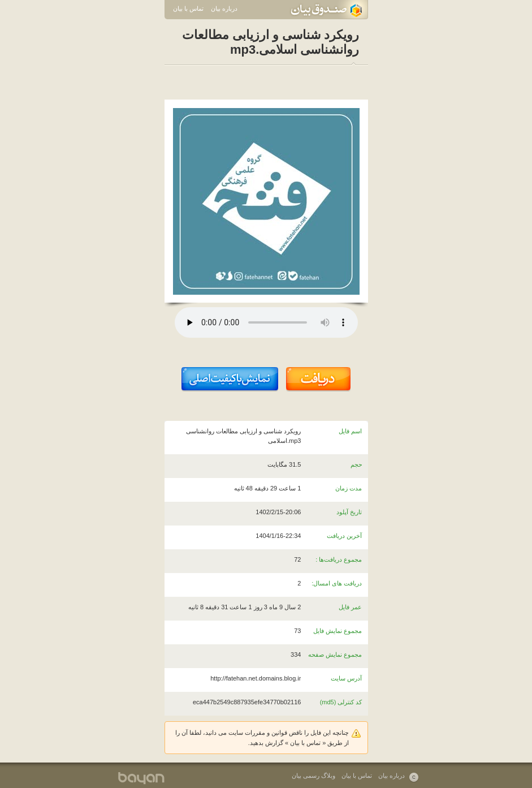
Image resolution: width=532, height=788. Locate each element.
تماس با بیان (188, 8)
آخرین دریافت (344, 536)
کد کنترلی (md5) (341, 702)
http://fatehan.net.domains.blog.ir (256, 678)
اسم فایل (350, 431)
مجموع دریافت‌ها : (339, 559)
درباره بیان (224, 8)
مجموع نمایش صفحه (335, 654)
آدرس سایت (346, 678)
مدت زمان (349, 488)
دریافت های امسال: (337, 583)
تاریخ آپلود (349, 512)
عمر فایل (350, 607)
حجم (356, 464)
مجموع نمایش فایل (338, 631)
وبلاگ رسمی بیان (313, 776)
